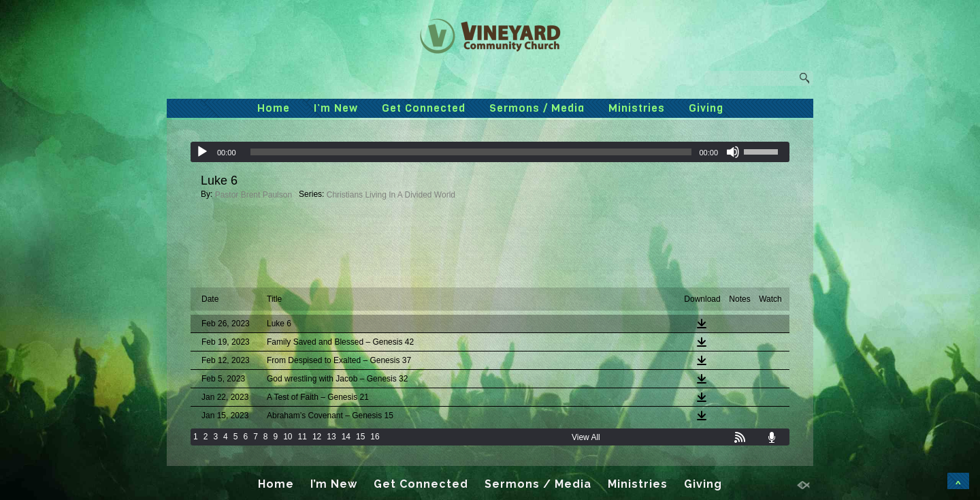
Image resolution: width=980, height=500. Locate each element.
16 (375, 437)
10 (288, 437)
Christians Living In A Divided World (391, 195)
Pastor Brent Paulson (254, 195)
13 (331, 437)
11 (303, 437)
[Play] (202, 152)
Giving (706, 108)
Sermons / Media (537, 108)
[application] (490, 152)
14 (346, 437)
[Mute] (733, 152)
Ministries (637, 108)
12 (317, 437)
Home (274, 108)
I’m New (336, 108)
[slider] (471, 152)
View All (586, 437)
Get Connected (424, 108)
